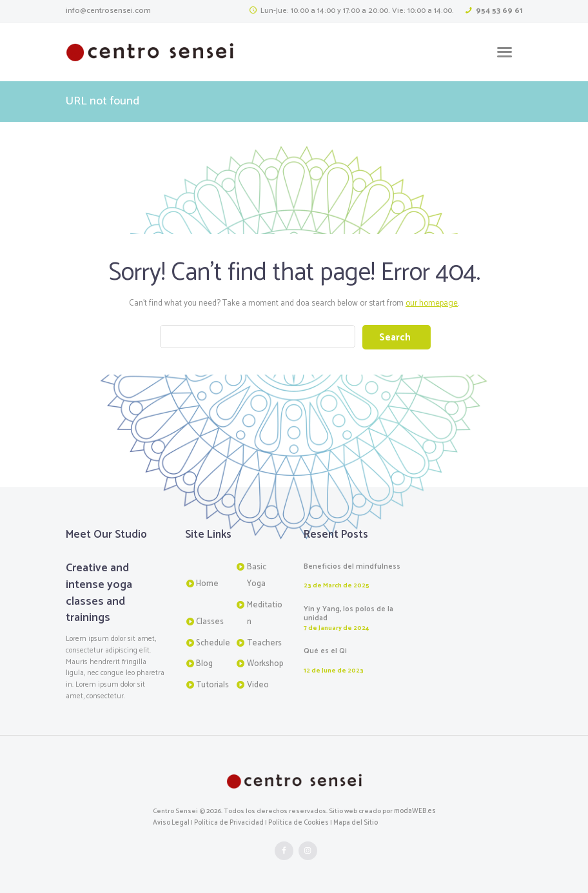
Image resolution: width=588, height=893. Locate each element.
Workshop (265, 664)
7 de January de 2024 (336, 628)
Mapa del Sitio (354, 822)
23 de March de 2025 (336, 585)
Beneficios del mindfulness (352, 566)
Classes (210, 621)
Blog (204, 664)
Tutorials (212, 684)
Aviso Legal (171, 822)
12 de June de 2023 (333, 670)
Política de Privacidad (228, 822)
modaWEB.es (415, 810)
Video (258, 684)
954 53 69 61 (500, 11)
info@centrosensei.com (107, 11)
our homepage (432, 303)
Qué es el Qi (325, 651)
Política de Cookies (297, 822)
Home (207, 583)
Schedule (213, 643)
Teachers (264, 643)
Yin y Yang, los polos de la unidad (348, 613)
